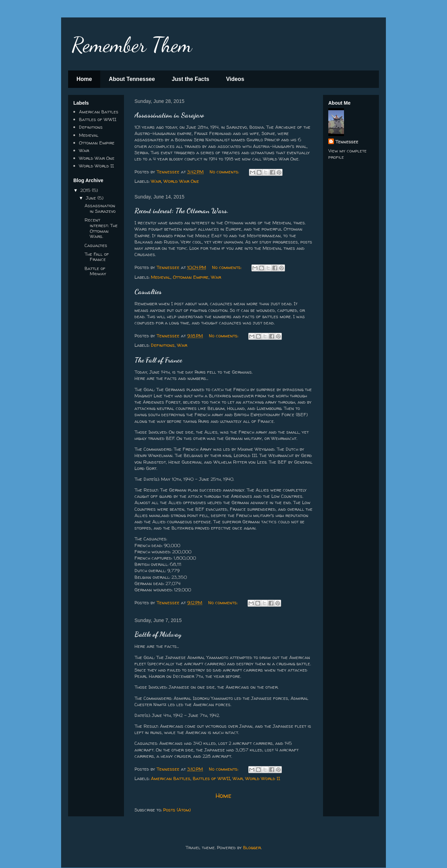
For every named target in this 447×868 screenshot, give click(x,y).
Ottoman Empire (191, 277)
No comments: (225, 172)
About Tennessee (132, 79)
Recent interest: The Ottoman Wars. (182, 211)
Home (84, 79)
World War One (181, 181)
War (156, 181)
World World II (263, 778)
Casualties (148, 292)
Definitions (163, 345)
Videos (235, 79)
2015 (86, 190)
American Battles (171, 778)
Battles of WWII (211, 778)
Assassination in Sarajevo (169, 115)
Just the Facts (191, 79)
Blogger (252, 847)
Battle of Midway (158, 634)
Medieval (161, 277)
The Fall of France (158, 360)
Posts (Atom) (177, 810)
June (92, 198)
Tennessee (347, 142)
